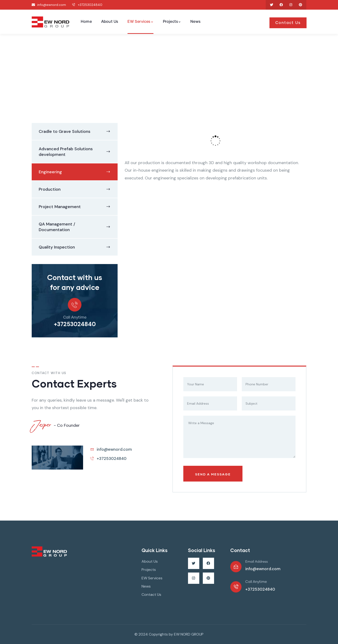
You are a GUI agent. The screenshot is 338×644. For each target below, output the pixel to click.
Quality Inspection (57, 247)
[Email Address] (236, 567)
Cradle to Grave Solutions (65, 131)
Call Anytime (75, 317)
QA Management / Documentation (57, 227)
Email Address (257, 562)
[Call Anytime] (75, 305)
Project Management (60, 207)
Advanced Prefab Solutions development (66, 152)
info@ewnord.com (263, 569)
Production (50, 189)
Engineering (50, 172)
